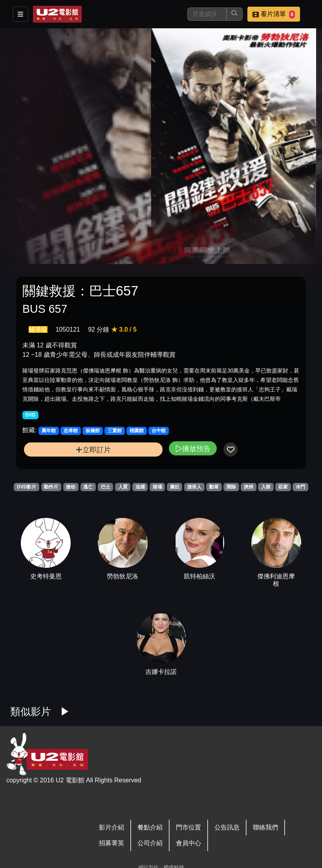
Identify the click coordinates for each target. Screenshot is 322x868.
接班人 (194, 487)
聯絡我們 (265, 827)
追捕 (140, 487)
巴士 (106, 487)
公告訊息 (227, 827)
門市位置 (188, 827)
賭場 (157, 487)
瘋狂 (175, 487)
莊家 (283, 487)
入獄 (266, 487)
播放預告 (193, 449)
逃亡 (88, 487)
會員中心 (188, 843)
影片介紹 (112, 827)
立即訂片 (93, 450)
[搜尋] (207, 14)
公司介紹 (150, 843)
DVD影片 (27, 487)
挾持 (249, 487)
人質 (123, 487)
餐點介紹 (150, 827)
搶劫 (71, 487)
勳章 (214, 487)
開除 (231, 487)
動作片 (51, 487)
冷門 (300, 487)
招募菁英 (112, 843)
